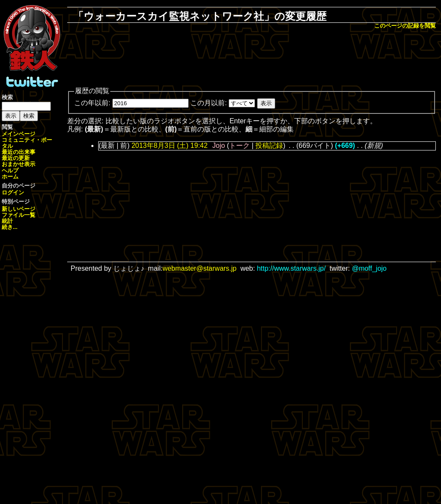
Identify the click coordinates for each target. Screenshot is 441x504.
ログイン (13, 193)
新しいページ (19, 209)
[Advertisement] (252, 59)
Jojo (219, 146)
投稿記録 (269, 146)
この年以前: (92, 103)
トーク (239, 146)
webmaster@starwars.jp (199, 268)
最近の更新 (16, 158)
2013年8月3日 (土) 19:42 (169, 146)
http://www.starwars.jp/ (291, 268)
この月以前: (208, 103)
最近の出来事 (19, 152)
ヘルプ (10, 171)
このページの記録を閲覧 (405, 26)
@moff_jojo (369, 268)
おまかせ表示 (19, 164)
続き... (10, 227)
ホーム (10, 177)
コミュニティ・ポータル (27, 143)
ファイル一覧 (19, 215)
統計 (7, 221)
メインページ (19, 134)
